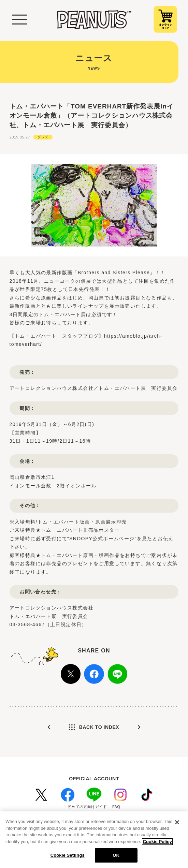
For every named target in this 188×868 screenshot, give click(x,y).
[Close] (177, 822)
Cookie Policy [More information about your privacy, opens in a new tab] (157, 842)
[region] (94, 840)
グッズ (43, 137)
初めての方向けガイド (87, 807)
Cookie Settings (68, 855)
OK (116, 855)
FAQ (116, 807)
